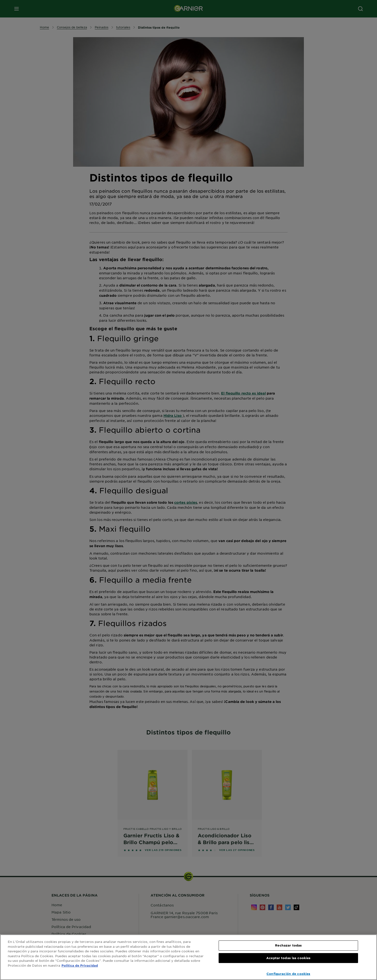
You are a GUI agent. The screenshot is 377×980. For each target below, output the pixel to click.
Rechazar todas (288, 945)
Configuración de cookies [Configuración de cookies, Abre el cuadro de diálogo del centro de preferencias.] (288, 974)
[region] (188, 957)
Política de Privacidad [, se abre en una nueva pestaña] (80, 965)
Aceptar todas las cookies (288, 958)
